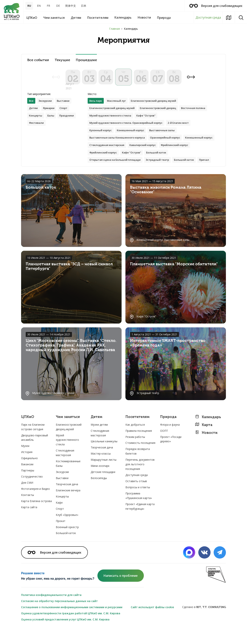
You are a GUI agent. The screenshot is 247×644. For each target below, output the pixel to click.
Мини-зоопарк (100, 481)
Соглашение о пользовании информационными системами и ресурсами (72, 622)
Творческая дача (67, 499)
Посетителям (137, 432)
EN (39, 6)
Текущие (62, 60)
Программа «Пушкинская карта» (139, 511)
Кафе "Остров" (150, 121)
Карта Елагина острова (36, 516)
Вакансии (27, 480)
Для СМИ (27, 498)
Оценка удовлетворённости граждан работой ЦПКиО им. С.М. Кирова (71, 629)
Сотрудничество (32, 492)
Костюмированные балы (68, 479)
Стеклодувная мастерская (143, 152)
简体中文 (71, 6)
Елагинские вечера (68, 506)
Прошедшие (86, 60)
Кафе (59, 518)
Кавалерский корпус (181, 152)
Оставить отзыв (136, 496)
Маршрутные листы (104, 475)
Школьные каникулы (104, 457)
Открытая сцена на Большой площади (117, 167)
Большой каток (195, 160)
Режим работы (135, 452)
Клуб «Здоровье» (67, 530)
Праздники (69, 121)
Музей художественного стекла (112, 121)
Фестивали (37, 129)
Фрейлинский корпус (104, 160)
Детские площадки (103, 487)
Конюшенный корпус (134, 137)
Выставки (66, 106)
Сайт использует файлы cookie (152, 622)
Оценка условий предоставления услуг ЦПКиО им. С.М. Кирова (65, 635)
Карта (204, 440)
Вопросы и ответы (138, 503)
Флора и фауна (170, 440)
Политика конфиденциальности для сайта (51, 610)
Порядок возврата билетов (138, 467)
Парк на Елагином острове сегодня (33, 442)
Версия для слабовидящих (216, 6)
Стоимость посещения (140, 458)
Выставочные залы (167, 137)
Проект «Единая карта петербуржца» (140, 522)
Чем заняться (68, 432)
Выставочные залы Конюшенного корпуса (119, 144)
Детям (34, 114)
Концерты (36, 121)
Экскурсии (46, 106)
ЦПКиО (28, 432)
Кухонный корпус (102, 137)
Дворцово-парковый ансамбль (35, 453)
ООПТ (164, 446)
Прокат (61, 536)
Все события (38, 60)
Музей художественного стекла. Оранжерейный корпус (129, 129)
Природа (168, 432)
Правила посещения (139, 446)
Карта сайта (29, 522)
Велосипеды (99, 493)
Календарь (208, 432)
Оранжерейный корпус (170, 144)
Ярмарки (50, 114)
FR (48, 6)
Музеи (25, 461)
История (27, 467)
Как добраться (135, 440)
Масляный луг (118, 106)
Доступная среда (208, 17)
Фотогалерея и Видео (35, 504)
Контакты (28, 510)
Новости (206, 448)
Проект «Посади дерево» (171, 454)
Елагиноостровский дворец (163, 114)
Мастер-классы (101, 469)
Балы (52, 121)
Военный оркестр (67, 542)
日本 (84, 6)
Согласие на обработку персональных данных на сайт (59, 616)
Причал (95, 175)
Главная (114, 29)
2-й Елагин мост (184, 129)
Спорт (65, 114)
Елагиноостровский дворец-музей (158, 106)
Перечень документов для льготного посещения (140, 480)
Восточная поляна (200, 114)
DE (58, 6)
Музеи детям (99, 440)
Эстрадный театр (162, 167)
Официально (29, 474)
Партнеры (28, 486)
